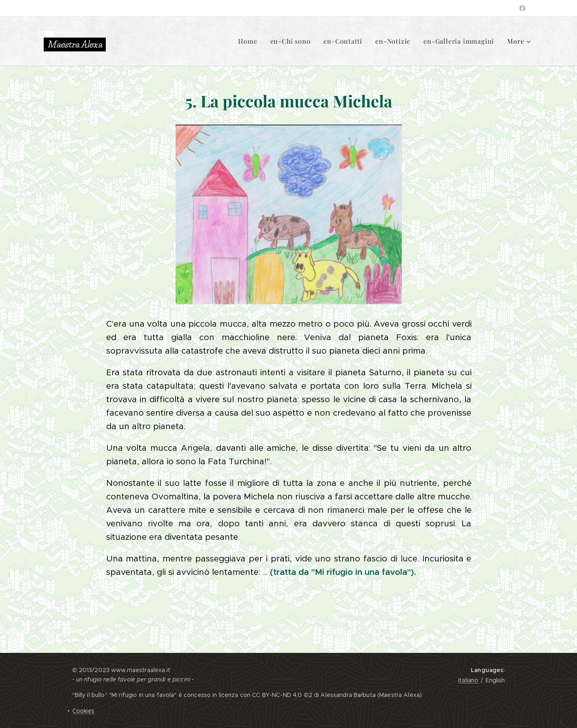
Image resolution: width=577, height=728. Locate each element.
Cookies (84, 711)
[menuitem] (250, 41)
